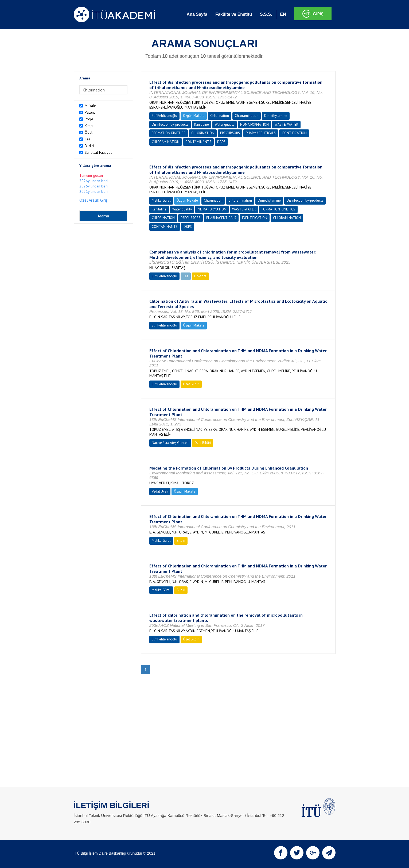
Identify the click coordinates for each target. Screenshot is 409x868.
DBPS (221, 142)
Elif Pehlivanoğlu (164, 116)
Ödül (89, 132)
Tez (88, 139)
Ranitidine (202, 124)
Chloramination (247, 116)
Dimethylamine (276, 116)
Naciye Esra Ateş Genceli (170, 443)
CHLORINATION (203, 133)
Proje (89, 119)
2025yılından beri (94, 186)
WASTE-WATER (286, 124)
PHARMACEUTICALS (261, 133)
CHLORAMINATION (166, 142)
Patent (90, 112)
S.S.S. (266, 14)
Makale (90, 106)
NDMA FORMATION (254, 124)
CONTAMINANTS (198, 142)
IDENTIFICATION (294, 133)
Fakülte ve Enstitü (234, 14)
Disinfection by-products (170, 124)
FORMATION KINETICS (169, 133)
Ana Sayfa (197, 14)
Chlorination (220, 116)
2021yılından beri (94, 191)
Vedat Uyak (160, 491)
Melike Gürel (161, 200)
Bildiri (89, 146)
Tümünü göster (91, 175)
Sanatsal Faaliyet (98, 152)
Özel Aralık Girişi (94, 200)
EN (283, 14)
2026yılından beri (94, 181)
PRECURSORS (230, 133)
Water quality (225, 124)
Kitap (89, 126)
